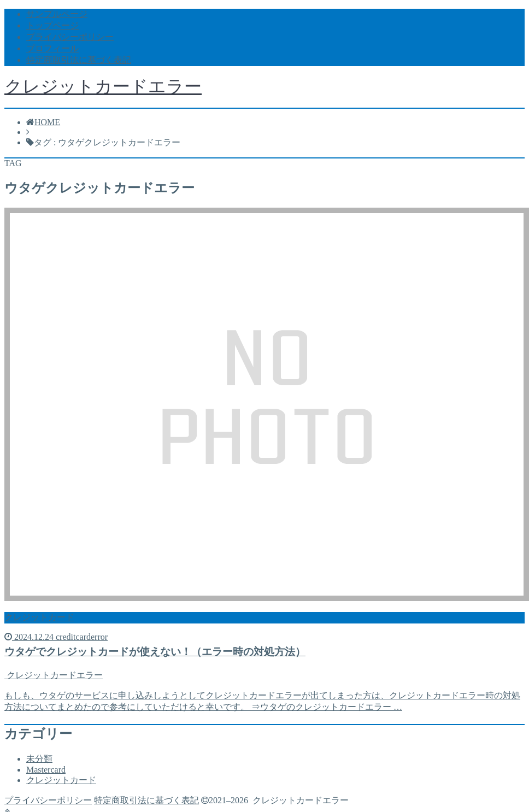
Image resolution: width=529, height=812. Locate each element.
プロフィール (52, 48)
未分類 (39, 759)
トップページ (52, 25)
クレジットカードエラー (103, 86)
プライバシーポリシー (70, 37)
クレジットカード (61, 780)
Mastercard (46, 770)
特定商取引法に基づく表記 (79, 60)
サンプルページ (57, 14)
